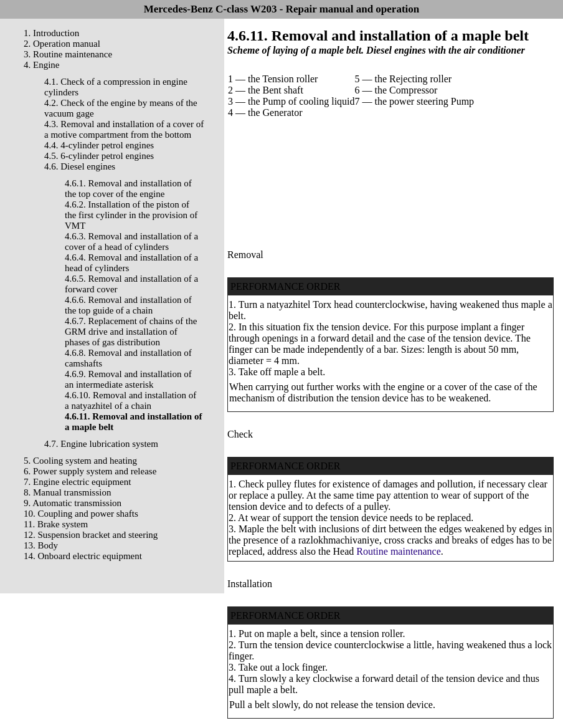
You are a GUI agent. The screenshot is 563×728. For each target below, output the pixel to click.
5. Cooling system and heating (80, 461)
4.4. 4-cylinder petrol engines (99, 145)
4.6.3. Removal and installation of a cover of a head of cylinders (131, 242)
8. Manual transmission (67, 492)
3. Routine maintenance (68, 54)
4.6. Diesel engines (80, 166)
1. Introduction (51, 33)
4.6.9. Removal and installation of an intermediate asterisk (128, 379)
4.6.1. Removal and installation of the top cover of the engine (128, 189)
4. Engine (42, 65)
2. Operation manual (62, 44)
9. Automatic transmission (73, 503)
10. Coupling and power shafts (81, 514)
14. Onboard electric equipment (83, 556)
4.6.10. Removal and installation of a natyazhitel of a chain (130, 400)
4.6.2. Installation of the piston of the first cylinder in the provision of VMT (131, 215)
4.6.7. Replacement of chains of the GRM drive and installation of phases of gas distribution (131, 332)
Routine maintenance (399, 551)
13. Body (41, 545)
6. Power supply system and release (90, 471)
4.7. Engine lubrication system (101, 444)
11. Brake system (56, 524)
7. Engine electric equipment (77, 482)
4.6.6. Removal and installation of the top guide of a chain (128, 305)
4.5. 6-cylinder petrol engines (99, 156)
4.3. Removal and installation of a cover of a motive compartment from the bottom (124, 129)
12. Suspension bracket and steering (91, 535)
